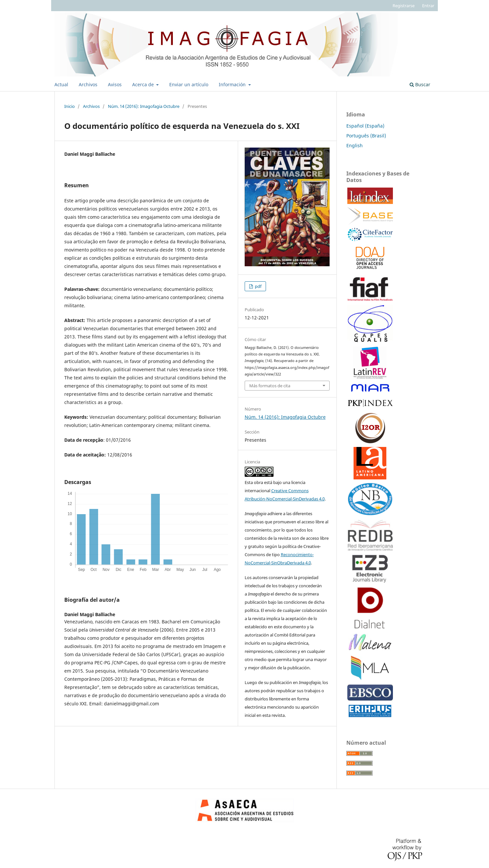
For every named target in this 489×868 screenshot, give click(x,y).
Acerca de (144, 84)
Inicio (70, 106)
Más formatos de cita (270, 386)
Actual (61, 84)
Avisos (115, 84)
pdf (258, 286)
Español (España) (365, 126)
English (355, 145)
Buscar (420, 84)
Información (233, 84)
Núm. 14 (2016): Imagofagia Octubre (144, 106)
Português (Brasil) (366, 136)
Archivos (88, 84)
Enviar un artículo (189, 84)
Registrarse (404, 6)
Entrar (428, 6)
